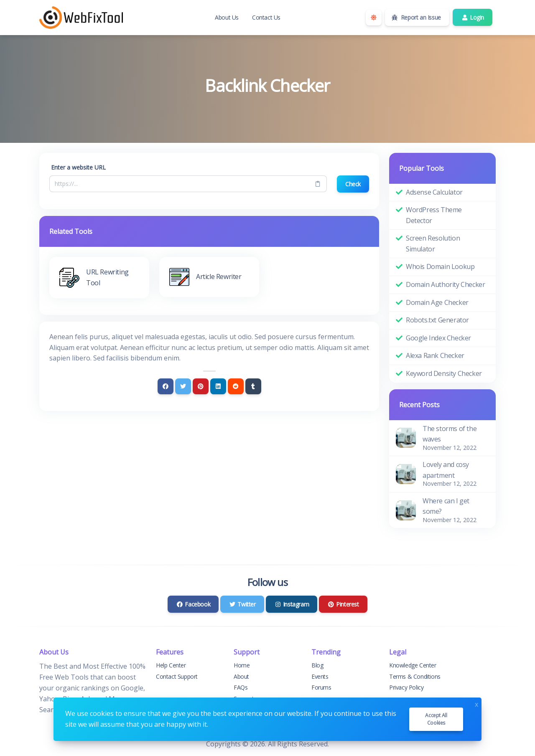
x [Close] (476, 704)
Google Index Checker (438, 338)
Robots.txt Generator (437, 320)
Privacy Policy (406, 687)
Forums (321, 687)
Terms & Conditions (415, 676)
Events (320, 676)
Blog (317, 665)
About (241, 676)
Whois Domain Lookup (440, 266)
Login (473, 17)
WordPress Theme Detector (434, 215)
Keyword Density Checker (444, 373)
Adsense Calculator (434, 192)
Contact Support (177, 676)
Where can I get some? (446, 506)
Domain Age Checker (437, 302)
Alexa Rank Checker (435, 355)
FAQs (241, 687)
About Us (227, 17)
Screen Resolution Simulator (433, 244)
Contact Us (266, 17)
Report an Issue (416, 17)
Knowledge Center (413, 665)
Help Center (171, 665)
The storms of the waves (450, 434)
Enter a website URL (78, 167)
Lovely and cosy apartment (446, 470)
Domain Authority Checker (445, 284)
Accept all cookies (436, 719)
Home (242, 665)
